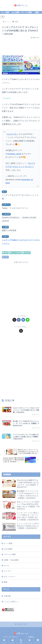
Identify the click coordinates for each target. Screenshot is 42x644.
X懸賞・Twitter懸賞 (11, 560)
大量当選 (27, 253)
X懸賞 (5, 253)
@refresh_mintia (14, 154)
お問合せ (31, 637)
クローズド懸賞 (10, 554)
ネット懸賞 (8, 543)
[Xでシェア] (14, 320)
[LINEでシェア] (28, 320)
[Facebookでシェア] (19, 320)
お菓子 (5, 257)
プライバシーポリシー (11, 637)
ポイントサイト (10, 577)
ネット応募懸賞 (15, 253)
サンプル (7, 571)
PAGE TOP (21, 624)
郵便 (6, 582)
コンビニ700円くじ (11, 602)
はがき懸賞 (8, 549)
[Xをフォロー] (21, 331)
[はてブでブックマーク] (23, 320)
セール (6, 566)
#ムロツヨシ (13, 134)
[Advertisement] (21, 46)
